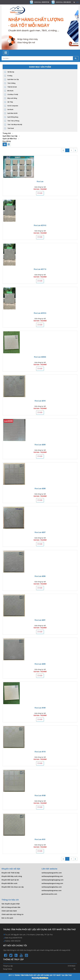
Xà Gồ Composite (11, 106)
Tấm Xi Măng (10, 83)
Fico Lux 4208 (40, 488)
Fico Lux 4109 (40, 708)
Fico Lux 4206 (40, 576)
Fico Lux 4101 (40, 839)
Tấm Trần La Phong (12, 121)
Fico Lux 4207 (40, 532)
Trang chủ (7, 133)
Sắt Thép (9, 102)
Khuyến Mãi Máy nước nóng (12, 876)
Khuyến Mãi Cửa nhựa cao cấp (13, 887)
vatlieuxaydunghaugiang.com (52, 880)
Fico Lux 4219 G (40, 225)
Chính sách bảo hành (9, 911)
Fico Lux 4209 (40, 445)
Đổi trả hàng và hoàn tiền (11, 907)
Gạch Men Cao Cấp (11, 79)
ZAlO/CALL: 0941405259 (63, 2)
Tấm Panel (9, 128)
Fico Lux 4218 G (40, 313)
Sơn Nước (9, 110)
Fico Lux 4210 (40, 401)
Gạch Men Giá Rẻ (11, 113)
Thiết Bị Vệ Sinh (10, 87)
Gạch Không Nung (11, 117)
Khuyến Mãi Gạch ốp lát (10, 880)
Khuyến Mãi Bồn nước (9, 883)
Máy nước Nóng (11, 98)
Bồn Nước (9, 91)
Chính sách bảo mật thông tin (12, 914)
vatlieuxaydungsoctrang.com (52, 883)
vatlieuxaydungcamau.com (52, 890)
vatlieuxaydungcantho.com (52, 873)
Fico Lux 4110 (40, 752)
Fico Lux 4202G (40, 357)
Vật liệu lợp (9, 72)
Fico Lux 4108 (40, 795)
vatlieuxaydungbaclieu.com (52, 887)
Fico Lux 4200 (40, 664)
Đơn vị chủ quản (7, 918)
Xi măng (8, 76)
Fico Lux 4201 (40, 620)
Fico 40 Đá (7, 141)
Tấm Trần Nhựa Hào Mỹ (13, 125)
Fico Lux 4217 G (40, 269)
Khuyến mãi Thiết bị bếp (11, 873)
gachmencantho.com (49, 894)
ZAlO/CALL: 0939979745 (42, 2)
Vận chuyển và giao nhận (11, 904)
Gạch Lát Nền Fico (10, 139)
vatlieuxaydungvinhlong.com (52, 876)
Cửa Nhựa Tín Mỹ (11, 95)
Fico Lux (40, 181)
